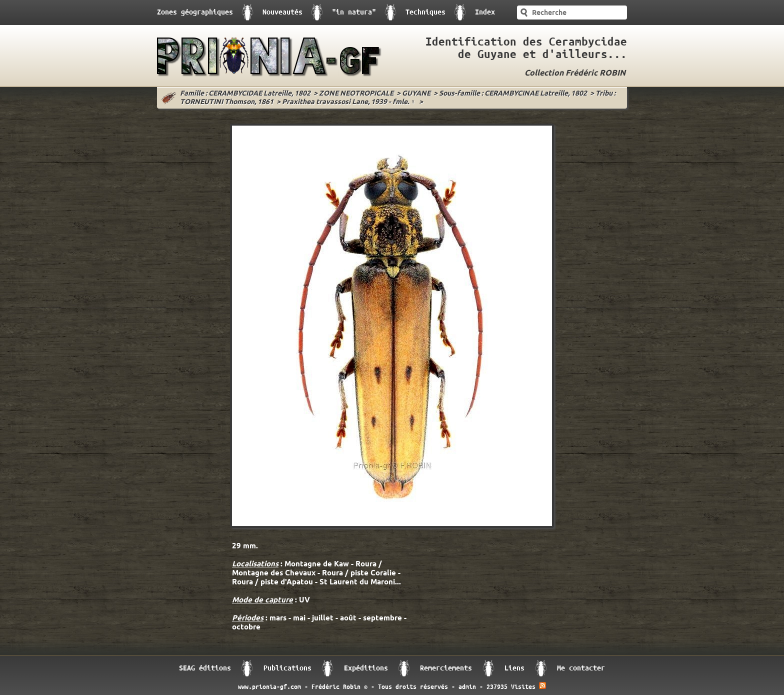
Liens (514, 668)
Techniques (425, 12)
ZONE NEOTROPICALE (356, 94)
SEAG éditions (205, 668)
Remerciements (446, 668)
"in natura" (354, 12)
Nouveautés (282, 12)
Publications (287, 668)
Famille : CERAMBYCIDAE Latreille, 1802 (245, 94)
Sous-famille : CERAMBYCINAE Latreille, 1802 (513, 94)
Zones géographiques (195, 12)
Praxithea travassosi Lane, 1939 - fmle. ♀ (349, 102)
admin (467, 687)
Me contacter (581, 668)
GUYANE (416, 94)
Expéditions (366, 668)
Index (485, 12)
